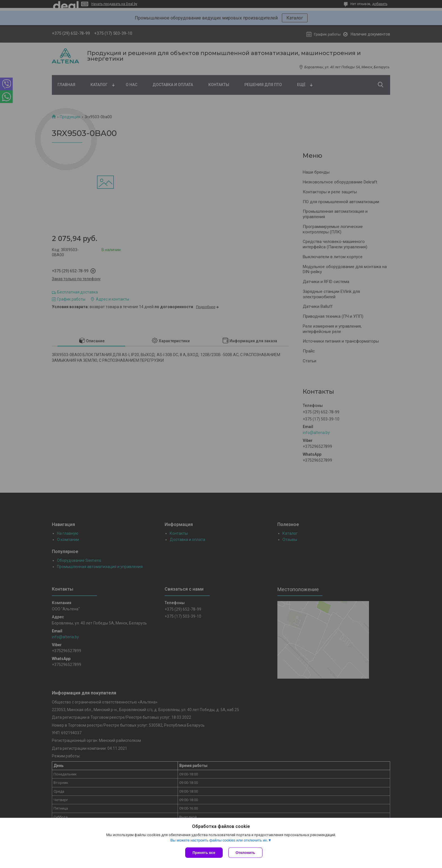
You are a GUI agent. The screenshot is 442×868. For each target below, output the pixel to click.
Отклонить (245, 853)
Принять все (204, 853)
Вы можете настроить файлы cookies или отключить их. (219, 840)
